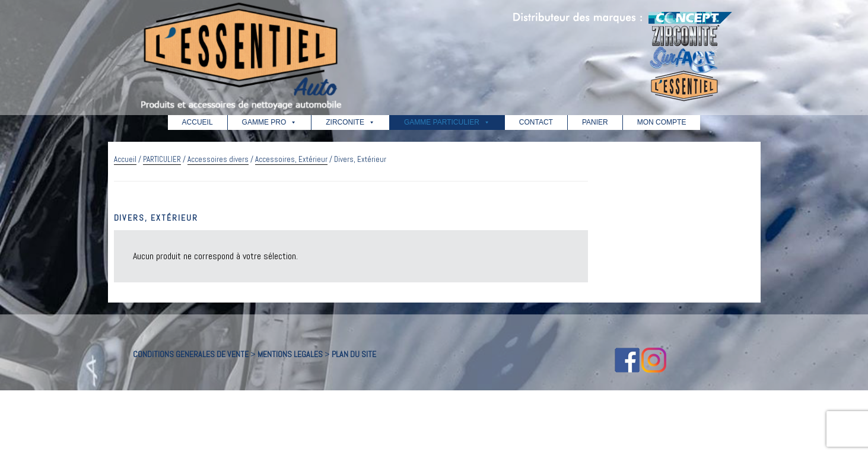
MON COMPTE (662, 122)
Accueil (125, 159)
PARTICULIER (162, 159)
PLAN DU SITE (354, 354)
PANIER (595, 122)
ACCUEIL (198, 122)
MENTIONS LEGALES (290, 354)
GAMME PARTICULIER (447, 122)
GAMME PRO (270, 122)
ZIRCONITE (350, 122)
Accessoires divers (218, 159)
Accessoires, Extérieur (291, 159)
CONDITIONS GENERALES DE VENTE (191, 354)
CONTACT (536, 122)
